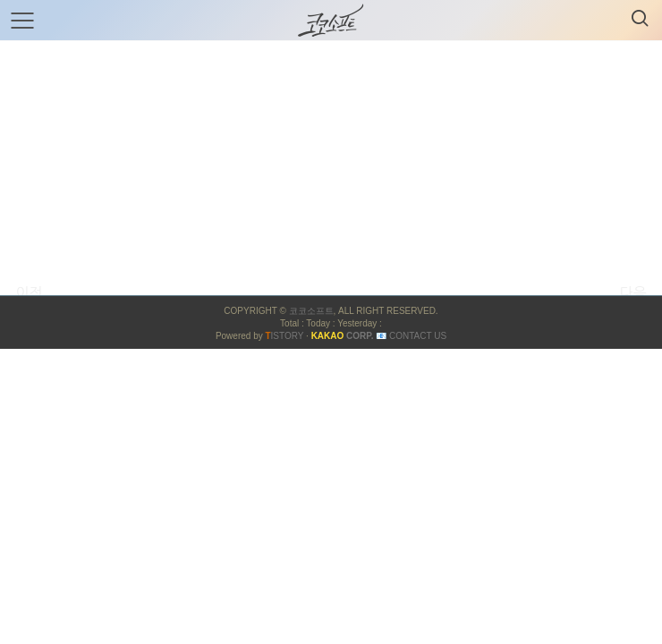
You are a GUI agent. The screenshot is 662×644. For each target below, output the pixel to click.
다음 (632, 292)
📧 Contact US (411, 336)
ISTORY (284, 336)
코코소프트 (311, 311)
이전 (29, 292)
